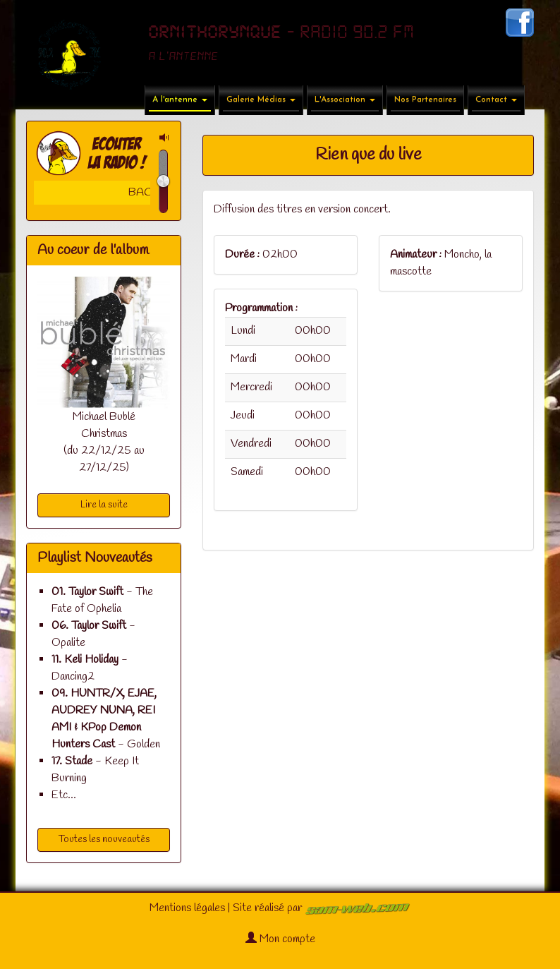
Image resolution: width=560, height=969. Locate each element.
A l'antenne (180, 100)
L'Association (345, 100)
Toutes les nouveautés (104, 839)
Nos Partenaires (425, 100)
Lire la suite (104, 505)
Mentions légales (187, 908)
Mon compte (280, 939)
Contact (496, 100)
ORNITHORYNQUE (215, 32)
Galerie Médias (261, 100)
